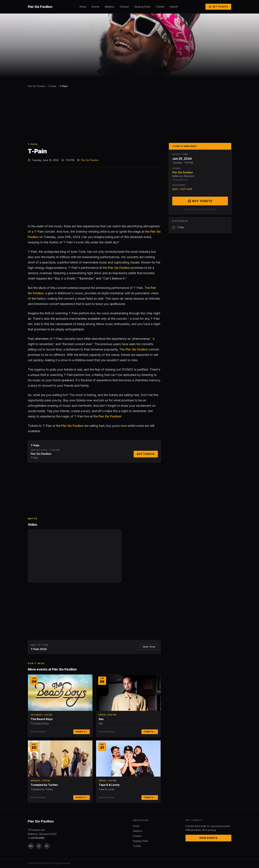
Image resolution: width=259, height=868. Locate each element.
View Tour (149, 647)
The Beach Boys (42, 719)
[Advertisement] (128, 115)
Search (174, 7)
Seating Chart (142, 7)
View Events (208, 838)
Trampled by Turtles (44, 785)
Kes (101, 719)
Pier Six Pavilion (37, 86)
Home (83, 7)
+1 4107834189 (36, 838)
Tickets (160, 7)
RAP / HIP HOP (182, 189)
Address (110, 7)
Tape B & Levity (109, 785)
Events (96, 7)
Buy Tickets (146, 454)
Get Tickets (218, 7)
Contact (124, 7)
